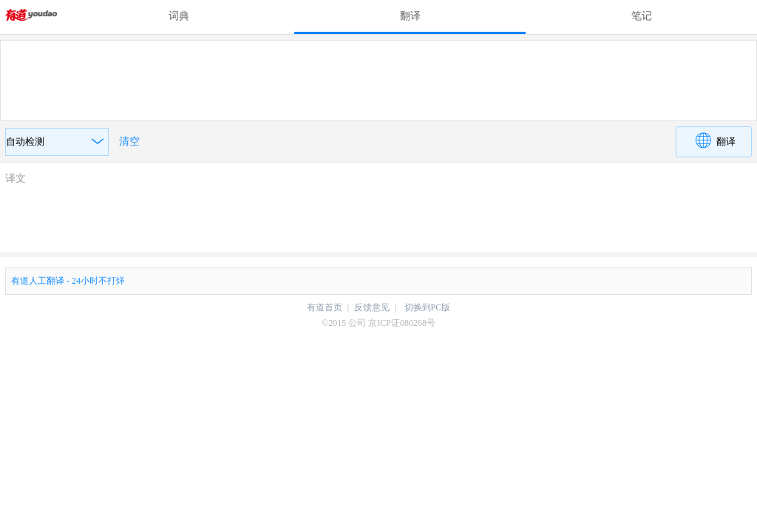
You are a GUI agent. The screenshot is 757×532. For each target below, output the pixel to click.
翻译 (410, 16)
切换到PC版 (428, 307)
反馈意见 (372, 307)
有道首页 (325, 307)
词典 (179, 16)
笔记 (642, 16)
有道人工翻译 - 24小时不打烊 (68, 281)
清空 (129, 141)
